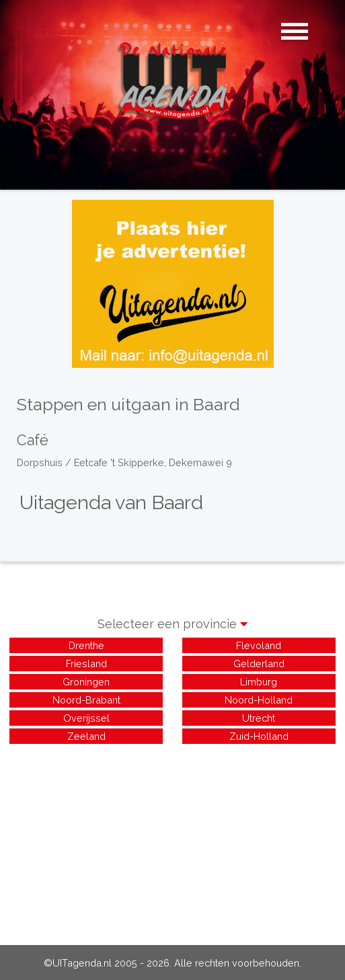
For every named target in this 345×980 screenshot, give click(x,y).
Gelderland (259, 664)
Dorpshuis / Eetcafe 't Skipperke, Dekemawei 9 (124, 462)
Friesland (86, 664)
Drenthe (86, 645)
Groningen (86, 682)
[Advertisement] (172, 841)
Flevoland (259, 645)
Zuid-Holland (259, 736)
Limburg (259, 682)
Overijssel (86, 718)
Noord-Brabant (86, 700)
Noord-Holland (259, 700)
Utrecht (259, 718)
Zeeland (86, 736)
